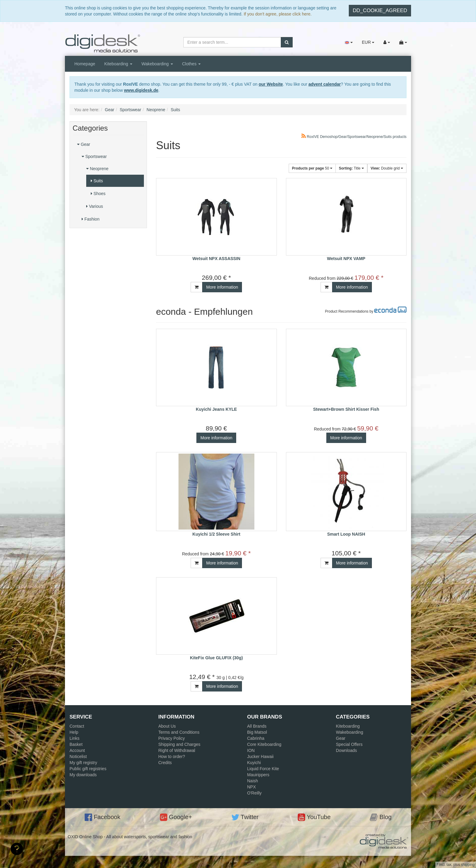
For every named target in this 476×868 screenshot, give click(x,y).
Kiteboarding (119, 64)
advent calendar (325, 84)
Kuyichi (254, 763)
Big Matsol (257, 732)
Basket (76, 744)
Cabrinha (256, 738)
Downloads (347, 750)
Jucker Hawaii (260, 756)
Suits (97, 181)
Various (95, 206)
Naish (253, 781)
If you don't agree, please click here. (278, 14)
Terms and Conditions (179, 732)
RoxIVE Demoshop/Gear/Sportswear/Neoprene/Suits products (354, 137)
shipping (468, 865)
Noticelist (78, 756)
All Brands (257, 726)
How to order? (172, 756)
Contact (77, 726)
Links (75, 738)
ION (251, 750)
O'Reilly (254, 793)
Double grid (387, 168)
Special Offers (349, 744)
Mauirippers (258, 775)
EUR (368, 42)
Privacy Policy (172, 738)
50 (312, 168)
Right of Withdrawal (177, 750)
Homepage (85, 64)
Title (351, 168)
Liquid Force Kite (263, 769)
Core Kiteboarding (264, 744)
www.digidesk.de (141, 90)
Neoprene (97, 169)
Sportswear (94, 156)
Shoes (98, 194)
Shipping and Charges (180, 744)
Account (77, 750)
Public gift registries (88, 769)
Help (74, 732)
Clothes (191, 64)
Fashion (91, 219)
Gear (84, 144)
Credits (165, 763)
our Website (271, 84)
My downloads (83, 775)
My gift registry (83, 763)
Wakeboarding (157, 64)
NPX (252, 787)
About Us (167, 726)
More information (222, 287)
